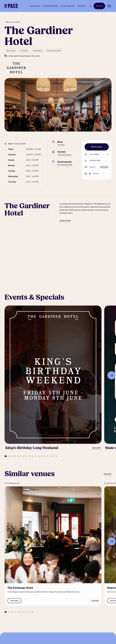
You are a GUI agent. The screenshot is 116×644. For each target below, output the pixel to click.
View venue (95, 600)
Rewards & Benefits (51, 6)
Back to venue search (12, 22)
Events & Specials (68, 6)
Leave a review (65, 220)
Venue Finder (35, 6)
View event (96, 448)
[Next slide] (111, 375)
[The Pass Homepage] (11, 6)
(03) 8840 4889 (92, 160)
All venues (108, 474)
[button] (6, 456)
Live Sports (82, 6)
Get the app (99, 7)
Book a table (97, 147)
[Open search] (90, 6)
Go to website (97, 154)
